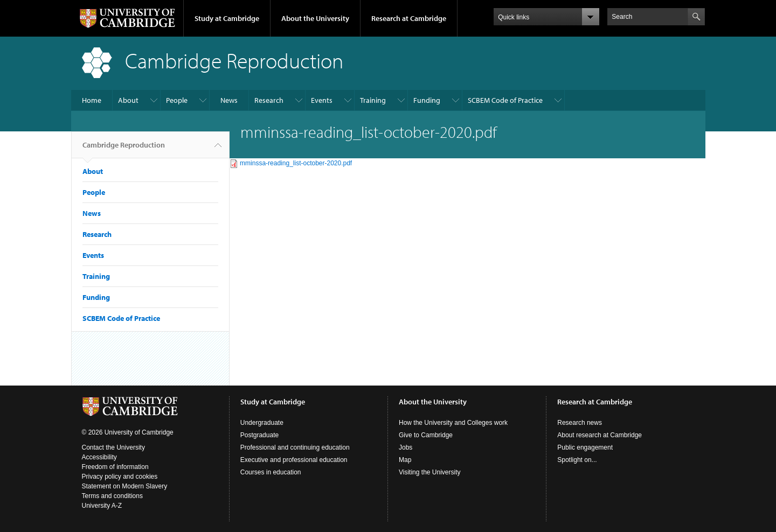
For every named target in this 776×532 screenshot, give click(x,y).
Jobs (406, 447)
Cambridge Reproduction (124, 149)
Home (92, 100)
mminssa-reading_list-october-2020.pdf (296, 163)
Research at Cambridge (409, 18)
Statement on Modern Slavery (125, 486)
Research (269, 100)
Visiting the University (430, 472)
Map (405, 460)
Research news (580, 423)
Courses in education (271, 472)
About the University (315, 18)
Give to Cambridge (426, 435)
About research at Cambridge (600, 435)
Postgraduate (259, 435)
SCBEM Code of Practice (505, 100)
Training (373, 100)
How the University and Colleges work (453, 423)
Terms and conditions (112, 496)
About (128, 100)
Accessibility (99, 457)
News (229, 100)
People (177, 100)
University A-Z (102, 506)
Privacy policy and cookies (120, 477)
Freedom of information (115, 467)
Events (322, 100)
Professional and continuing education (295, 447)
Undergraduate (262, 423)
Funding (427, 100)
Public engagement (585, 447)
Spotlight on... (577, 460)
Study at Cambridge (227, 18)
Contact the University (113, 447)
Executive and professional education (294, 460)
